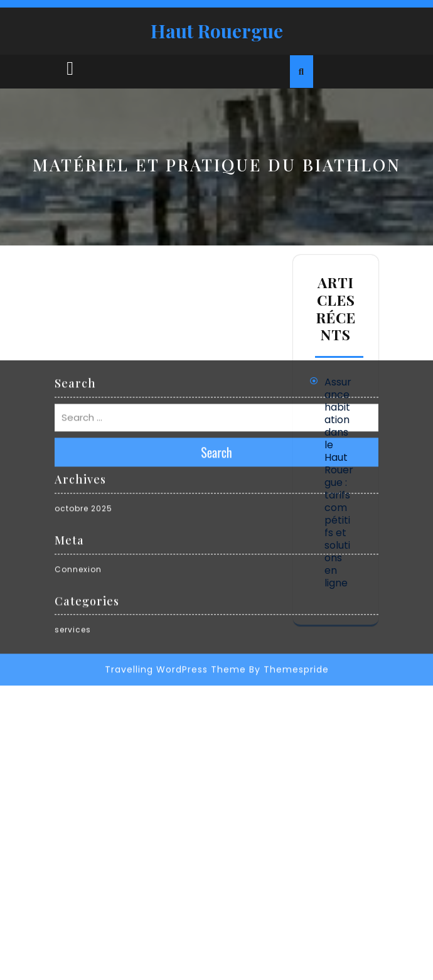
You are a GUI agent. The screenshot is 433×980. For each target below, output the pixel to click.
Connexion (78, 467)
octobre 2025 (83, 407)
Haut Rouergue (217, 31)
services (73, 528)
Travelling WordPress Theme (175, 568)
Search (216, 351)
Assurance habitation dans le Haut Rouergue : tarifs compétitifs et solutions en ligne (339, 482)
